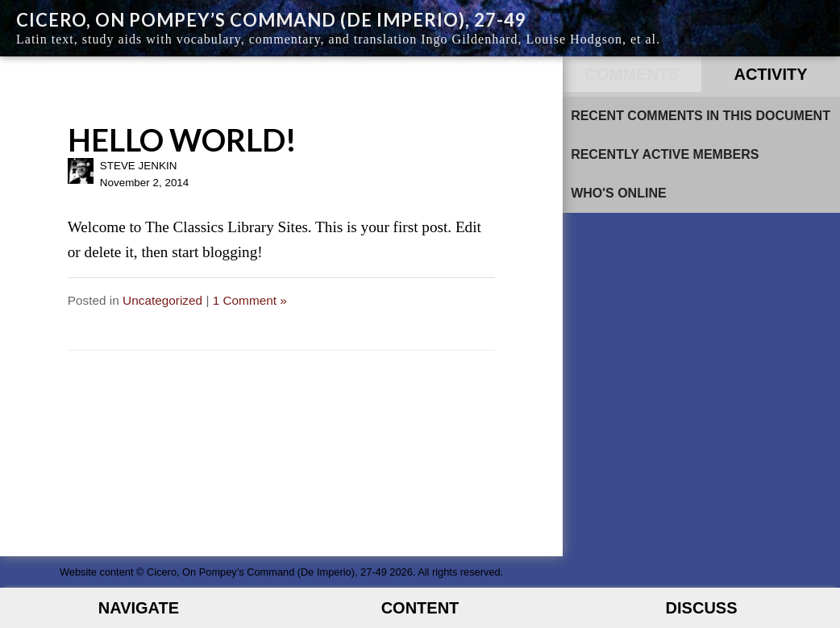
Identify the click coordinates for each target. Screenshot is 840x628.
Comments (632, 74)
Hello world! (182, 139)
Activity (770, 74)
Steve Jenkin (139, 166)
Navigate (139, 608)
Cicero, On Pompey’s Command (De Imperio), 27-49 (271, 20)
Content (420, 608)
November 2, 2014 (145, 183)
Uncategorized (162, 300)
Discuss (702, 608)
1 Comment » (250, 300)
